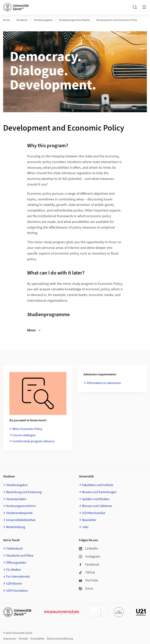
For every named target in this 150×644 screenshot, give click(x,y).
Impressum (10, 639)
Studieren (22, 20)
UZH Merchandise (94, 513)
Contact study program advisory (33, 441)
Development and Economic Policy (117, 20)
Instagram (90, 557)
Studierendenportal (19, 513)
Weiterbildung (16, 527)
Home (7, 20)
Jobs (85, 527)
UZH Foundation (17, 591)
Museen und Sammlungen (99, 492)
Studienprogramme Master (75, 20)
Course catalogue (24, 435)
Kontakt (23, 639)
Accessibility (37, 639)
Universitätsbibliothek (21, 520)
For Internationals (18, 577)
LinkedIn (88, 548)
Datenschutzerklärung (60, 639)
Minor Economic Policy (27, 429)
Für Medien (14, 570)
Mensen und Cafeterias (97, 506)
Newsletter (89, 520)
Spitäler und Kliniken (96, 499)
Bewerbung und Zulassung (24, 492)
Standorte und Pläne (20, 556)
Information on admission (104, 383)
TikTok (87, 573)
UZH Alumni (14, 584)
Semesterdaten (16, 499)
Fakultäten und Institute (98, 485)
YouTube (88, 580)
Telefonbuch (15, 549)
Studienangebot (43, 20)
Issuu (86, 588)
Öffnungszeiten (16, 563)
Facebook (89, 565)
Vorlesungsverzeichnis (21, 506)
